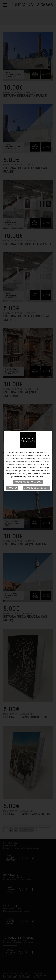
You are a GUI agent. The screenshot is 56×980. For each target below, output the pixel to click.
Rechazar (12, 458)
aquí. (43, 446)
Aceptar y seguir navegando (28, 452)
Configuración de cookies (36, 458)
